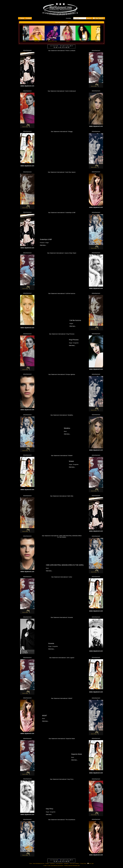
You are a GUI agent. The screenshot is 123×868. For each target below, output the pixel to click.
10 (64, 46)
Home (31, 863)
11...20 (69, 46)
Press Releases (59, 863)
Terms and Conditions (74, 863)
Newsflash (66, 863)
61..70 (62, 47)
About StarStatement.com (39, 863)
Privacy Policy (83, 863)
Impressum (52, 863)
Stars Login (91, 863)
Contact (47, 863)
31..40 (56, 47)
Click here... (53, 72)
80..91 (68, 47)
